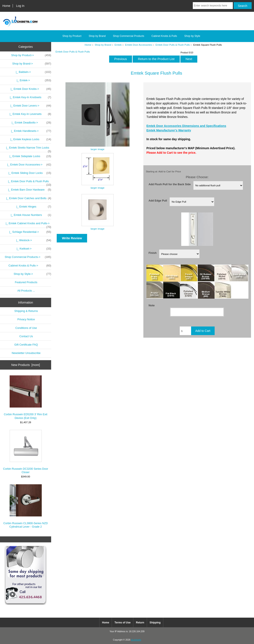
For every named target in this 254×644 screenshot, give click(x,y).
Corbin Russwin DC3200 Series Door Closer (25, 452)
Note (152, 305)
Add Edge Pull (158, 201)
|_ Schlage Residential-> (29, 232)
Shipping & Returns (26, 311)
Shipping (155, 623)
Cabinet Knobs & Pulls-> (30, 266)
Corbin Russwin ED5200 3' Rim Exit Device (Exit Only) (26, 397)
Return (140, 623)
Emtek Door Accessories (138, 45)
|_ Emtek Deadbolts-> (30, 123)
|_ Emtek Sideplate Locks (29, 156)
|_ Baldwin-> (33, 72)
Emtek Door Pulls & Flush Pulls (173, 45)
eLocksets (136, 640)
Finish (153, 253)
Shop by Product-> (31, 55)
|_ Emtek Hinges (31, 207)
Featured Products (26, 282)
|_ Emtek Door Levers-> (29, 106)
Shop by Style (192, 36)
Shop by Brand (103, 45)
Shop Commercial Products (129, 36)
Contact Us (26, 336)
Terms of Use (123, 623)
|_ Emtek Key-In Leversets (29, 114)
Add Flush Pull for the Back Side (170, 184)
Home (6, 6)
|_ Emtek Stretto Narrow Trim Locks (27, 149)
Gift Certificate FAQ (26, 345)
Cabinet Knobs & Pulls (164, 36)
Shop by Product (72, 36)
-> (32, 64)
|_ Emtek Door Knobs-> (29, 89)
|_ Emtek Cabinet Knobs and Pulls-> (27, 224)
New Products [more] (26, 365)
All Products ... (26, 291)
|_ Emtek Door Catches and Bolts (26, 198)
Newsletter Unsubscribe (26, 353)
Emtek (118, 45)
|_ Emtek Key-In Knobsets (29, 97)
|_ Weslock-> (33, 240)
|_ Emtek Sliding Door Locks (27, 173)
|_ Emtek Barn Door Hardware (27, 190)
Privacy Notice (26, 319)
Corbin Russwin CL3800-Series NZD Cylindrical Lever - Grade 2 (26, 506)
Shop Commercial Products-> (28, 257)
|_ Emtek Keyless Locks (29, 139)
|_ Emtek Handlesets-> (30, 131)
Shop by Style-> (32, 274)
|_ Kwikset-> (33, 249)
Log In (20, 6)
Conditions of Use (26, 328)
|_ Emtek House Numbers (29, 215)
